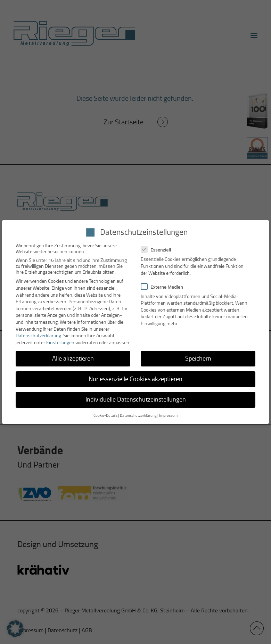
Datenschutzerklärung (38, 336)
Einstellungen (60, 343)
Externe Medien (165, 287)
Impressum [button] (168, 416)
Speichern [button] (198, 358)
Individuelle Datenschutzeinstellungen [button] (136, 399)
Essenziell (159, 250)
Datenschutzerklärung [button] (138, 416)
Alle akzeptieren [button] (73, 358)
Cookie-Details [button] (105, 416)
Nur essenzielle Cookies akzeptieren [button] (135, 379)
